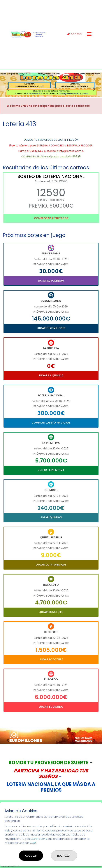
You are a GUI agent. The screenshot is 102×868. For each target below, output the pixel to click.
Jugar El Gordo (51, 707)
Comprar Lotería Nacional (51, 423)
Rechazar (64, 856)
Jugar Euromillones (51, 328)
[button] (8, 89)
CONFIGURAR (39, 839)
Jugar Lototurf (51, 659)
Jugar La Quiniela (51, 375)
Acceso (75, 34)
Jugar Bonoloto (51, 612)
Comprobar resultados (51, 218)
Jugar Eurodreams (51, 281)
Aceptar (31, 856)
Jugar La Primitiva (51, 470)
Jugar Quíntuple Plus (51, 565)
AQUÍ (33, 843)
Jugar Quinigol (51, 517)
